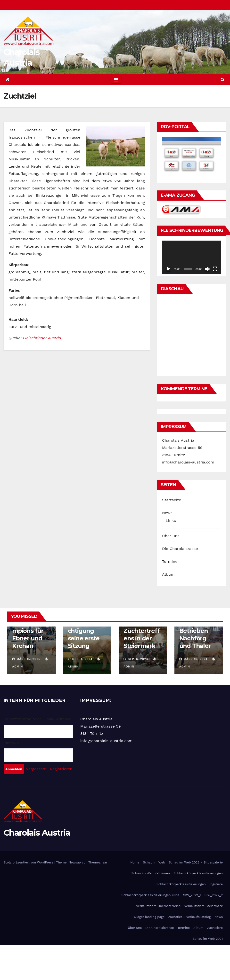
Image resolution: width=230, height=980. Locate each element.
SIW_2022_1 (192, 895)
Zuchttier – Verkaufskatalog (189, 917)
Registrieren (61, 769)
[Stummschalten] (207, 269)
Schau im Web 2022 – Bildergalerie (196, 862)
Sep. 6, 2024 (138, 659)
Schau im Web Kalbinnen (151, 873)
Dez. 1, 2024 (82, 659)
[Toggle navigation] (116, 80)
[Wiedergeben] (168, 269)
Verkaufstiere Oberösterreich (158, 906)
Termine (170, 561)
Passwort (12, 743)
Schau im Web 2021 (208, 939)
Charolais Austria (37, 833)
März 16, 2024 (195, 659)
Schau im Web (154, 862)
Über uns (171, 536)
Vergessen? (37, 769)
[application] (192, 257)
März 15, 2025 (28, 659)
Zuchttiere (215, 928)
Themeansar (98, 862)
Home (135, 862)
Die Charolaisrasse (180, 549)
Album (168, 574)
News (167, 513)
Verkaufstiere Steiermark (203, 906)
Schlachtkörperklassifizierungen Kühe (151, 895)
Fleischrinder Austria (42, 338)
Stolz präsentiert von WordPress (29, 862)
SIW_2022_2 (214, 895)
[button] (223, 80)
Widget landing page (149, 917)
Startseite (172, 500)
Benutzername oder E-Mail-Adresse (37, 719)
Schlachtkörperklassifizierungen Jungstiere (190, 884)
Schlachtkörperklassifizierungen (198, 873)
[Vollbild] (215, 269)
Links (171, 521)
